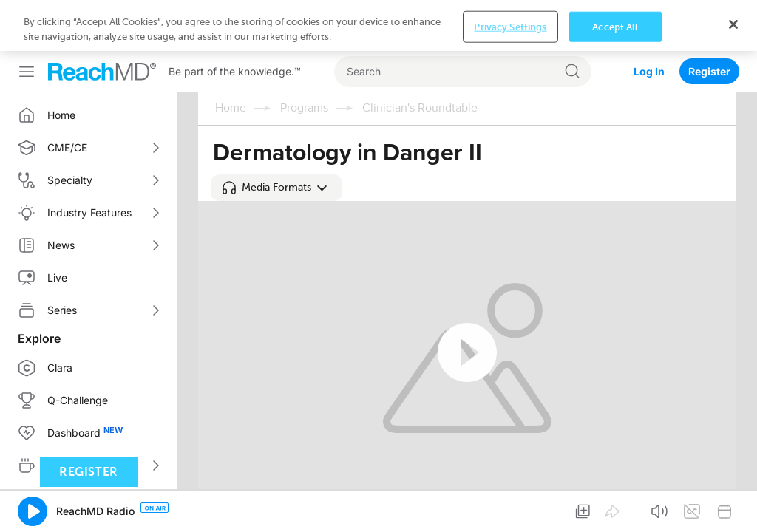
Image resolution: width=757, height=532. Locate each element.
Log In (649, 71)
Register (709, 71)
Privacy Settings (510, 26)
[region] (378, 25)
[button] (276, 188)
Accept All (615, 26)
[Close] (733, 24)
